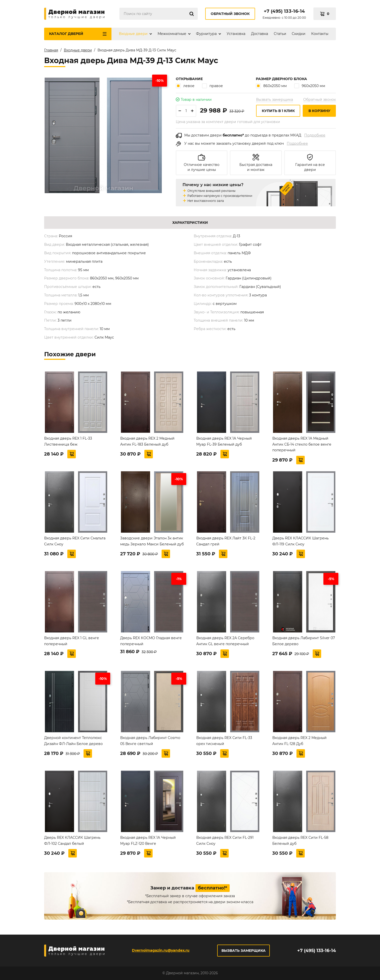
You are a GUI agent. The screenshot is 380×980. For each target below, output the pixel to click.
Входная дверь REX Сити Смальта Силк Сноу (75, 541)
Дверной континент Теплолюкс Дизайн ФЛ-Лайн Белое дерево (73, 741)
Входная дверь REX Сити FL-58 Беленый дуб (300, 841)
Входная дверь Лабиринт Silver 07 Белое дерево (304, 641)
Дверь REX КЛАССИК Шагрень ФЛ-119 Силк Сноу (300, 541)
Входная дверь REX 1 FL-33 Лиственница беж (68, 441)
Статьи (280, 34)
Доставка (260, 34)
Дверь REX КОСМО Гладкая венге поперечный (151, 641)
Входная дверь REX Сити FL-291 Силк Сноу (225, 841)
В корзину (319, 111)
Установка (236, 34)
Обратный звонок (230, 14)
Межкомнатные (172, 34)
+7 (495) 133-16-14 (284, 11)
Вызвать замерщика (275, 100)
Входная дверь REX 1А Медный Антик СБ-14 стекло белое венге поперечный (302, 444)
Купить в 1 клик (278, 111)
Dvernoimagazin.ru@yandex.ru (160, 950)
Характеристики (190, 223)
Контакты (320, 34)
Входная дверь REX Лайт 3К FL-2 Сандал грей (226, 541)
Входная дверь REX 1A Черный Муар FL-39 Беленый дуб (224, 441)
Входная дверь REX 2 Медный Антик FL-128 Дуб (299, 741)
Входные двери (133, 34)
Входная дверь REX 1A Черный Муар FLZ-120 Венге (148, 841)
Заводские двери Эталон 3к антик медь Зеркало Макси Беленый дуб (152, 541)
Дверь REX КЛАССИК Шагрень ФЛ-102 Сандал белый (72, 841)
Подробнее (315, 135)
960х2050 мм (310, 86)
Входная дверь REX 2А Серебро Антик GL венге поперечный (225, 641)
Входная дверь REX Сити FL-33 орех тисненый (224, 741)
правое (212, 86)
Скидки (299, 34)
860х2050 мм (271, 86)
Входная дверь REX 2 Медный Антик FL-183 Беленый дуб (147, 441)
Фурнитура (206, 34)
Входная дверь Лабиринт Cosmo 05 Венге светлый (150, 741)
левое (185, 86)
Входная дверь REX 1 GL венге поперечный (72, 641)
